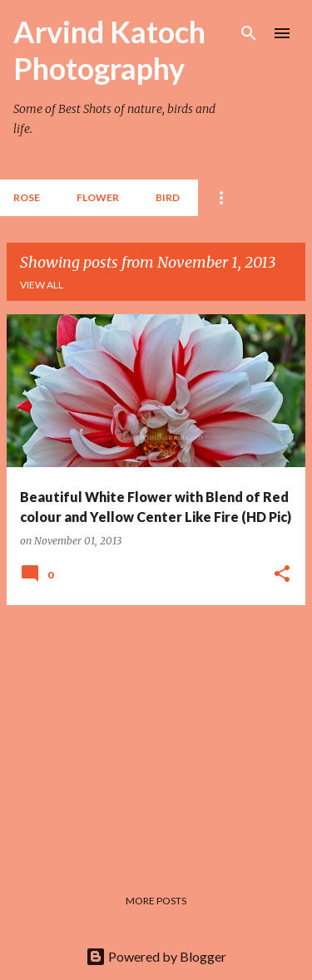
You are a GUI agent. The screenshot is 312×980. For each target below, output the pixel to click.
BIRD (168, 197)
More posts (156, 901)
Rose (27, 197)
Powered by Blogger (156, 956)
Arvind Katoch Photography (109, 50)
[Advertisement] (156, 735)
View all (42, 285)
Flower (98, 197)
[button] (282, 574)
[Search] (249, 33)
